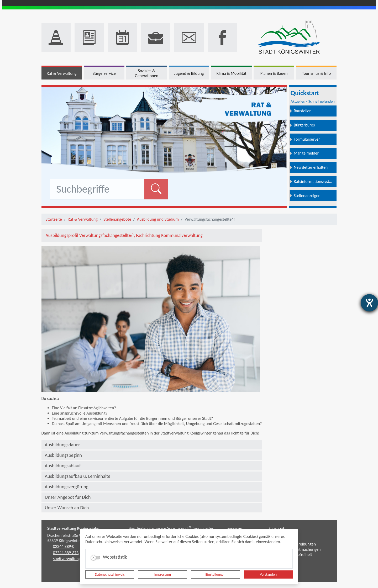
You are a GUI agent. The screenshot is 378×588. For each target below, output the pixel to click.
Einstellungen (216, 574)
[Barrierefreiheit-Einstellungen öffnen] (369, 303)
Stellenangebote (117, 219)
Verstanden (268, 574)
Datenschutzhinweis (110, 574)
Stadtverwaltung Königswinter (74, 528)
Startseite (54, 219)
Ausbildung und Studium (158, 219)
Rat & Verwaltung (83, 219)
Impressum (163, 574)
